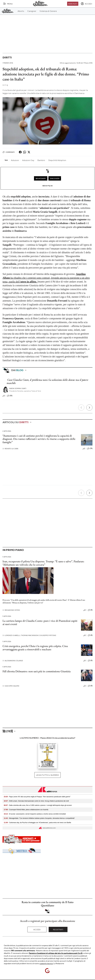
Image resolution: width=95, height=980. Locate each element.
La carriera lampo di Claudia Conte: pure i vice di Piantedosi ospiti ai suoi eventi (40, 622)
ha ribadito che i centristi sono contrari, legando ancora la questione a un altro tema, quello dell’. (46, 278)
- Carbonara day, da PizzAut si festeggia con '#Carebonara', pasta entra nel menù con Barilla (37, 823)
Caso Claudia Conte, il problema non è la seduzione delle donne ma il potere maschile (47, 381)
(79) (90, 449)
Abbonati (73, 4)
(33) (10, 396)
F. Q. (5, 85)
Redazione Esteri (11, 610)
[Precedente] (81, 408)
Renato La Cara (10, 449)
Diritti (7, 57)
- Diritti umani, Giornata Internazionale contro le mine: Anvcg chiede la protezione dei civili (36, 801)
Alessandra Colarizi (13, 661)
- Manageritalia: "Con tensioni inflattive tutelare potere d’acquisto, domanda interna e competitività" (39, 818)
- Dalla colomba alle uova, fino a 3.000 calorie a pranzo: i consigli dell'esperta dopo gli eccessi (38, 805)
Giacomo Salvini (11, 686)
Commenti (9, 152)
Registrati (58, 929)
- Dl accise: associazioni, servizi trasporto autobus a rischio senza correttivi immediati (35, 814)
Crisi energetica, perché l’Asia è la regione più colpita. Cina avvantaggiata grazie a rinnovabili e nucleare (35, 648)
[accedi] (86, 4)
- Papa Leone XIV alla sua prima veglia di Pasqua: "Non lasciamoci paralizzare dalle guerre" (37, 797)
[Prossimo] (89, 408)
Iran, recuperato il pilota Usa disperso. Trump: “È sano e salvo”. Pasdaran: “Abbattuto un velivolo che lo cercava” (43, 563)
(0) (90, 610)
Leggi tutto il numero (47, 775)
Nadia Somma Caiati (18, 388)
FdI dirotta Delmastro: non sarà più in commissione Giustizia (37, 671)
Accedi (37, 929)
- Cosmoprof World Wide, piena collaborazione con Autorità (26, 810)
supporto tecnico (46, 963)
